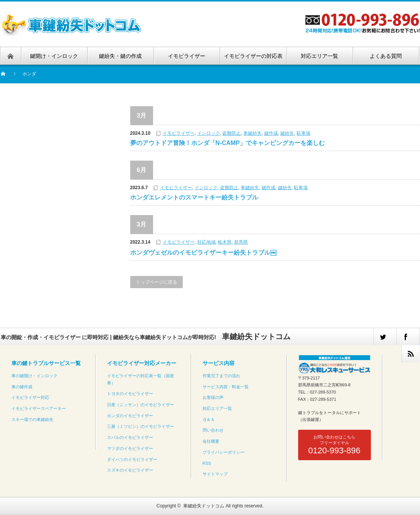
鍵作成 (271, 133)
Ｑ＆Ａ (209, 419)
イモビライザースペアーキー (39, 408)
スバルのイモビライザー (130, 437)
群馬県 (241, 242)
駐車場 (303, 133)
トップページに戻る (157, 282)
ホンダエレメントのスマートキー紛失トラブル (194, 197)
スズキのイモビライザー (130, 470)
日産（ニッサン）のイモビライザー (141, 405)
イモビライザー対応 (30, 397)
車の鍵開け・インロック (34, 376)
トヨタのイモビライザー (130, 394)
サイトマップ (215, 474)
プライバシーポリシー (224, 452)
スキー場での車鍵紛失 (32, 419)
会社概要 (211, 441)
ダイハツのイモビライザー (132, 459)
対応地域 (206, 242)
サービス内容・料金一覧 (226, 387)
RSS (207, 463)
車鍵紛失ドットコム (204, 506)
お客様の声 (213, 397)
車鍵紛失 (252, 133)
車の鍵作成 (22, 387)
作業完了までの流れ (221, 376)
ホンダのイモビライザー (130, 416)
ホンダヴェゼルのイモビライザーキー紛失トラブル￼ (203, 253)
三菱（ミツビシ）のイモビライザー (141, 426)
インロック (209, 133)
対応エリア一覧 (217, 408)
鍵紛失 (287, 133)
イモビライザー (179, 133)
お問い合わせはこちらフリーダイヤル (334, 445)
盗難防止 (232, 133)
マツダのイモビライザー (130, 448)
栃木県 (225, 242)
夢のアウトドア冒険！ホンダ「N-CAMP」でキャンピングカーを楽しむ (228, 143)
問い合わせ (213, 430)
